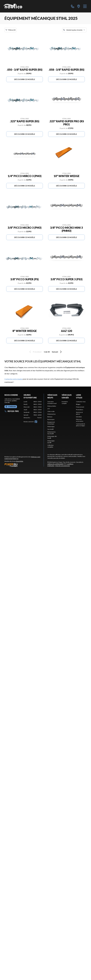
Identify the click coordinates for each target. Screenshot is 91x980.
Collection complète (50, 446)
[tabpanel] (33, 410)
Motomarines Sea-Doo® (52, 433)
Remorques (51, 419)
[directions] (79, 6)
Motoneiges (51, 427)
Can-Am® (50, 429)
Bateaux (50, 417)
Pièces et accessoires (80, 420)
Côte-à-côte (51, 411)
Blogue (78, 404)
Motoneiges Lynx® (51, 442)
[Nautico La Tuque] (13, 6)
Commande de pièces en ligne (81, 425)
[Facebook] (36, 422)
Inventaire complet (65, 402)
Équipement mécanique (51, 423)
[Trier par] (74, 30)
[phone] (73, 6)
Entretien (79, 417)
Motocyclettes (52, 406)
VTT (49, 409)
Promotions (80, 410)
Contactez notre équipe (13, 379)
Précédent (35, 352)
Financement (80, 407)
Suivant (57, 352)
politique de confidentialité (55, 464)
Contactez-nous (81, 402)
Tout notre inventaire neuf (52, 402)
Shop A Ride (20, 461)
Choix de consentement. (63, 466)
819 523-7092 (12, 411)
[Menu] (85, 6)
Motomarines (52, 414)
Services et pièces (79, 413)
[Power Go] (24, 465)
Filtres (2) (10, 30)
